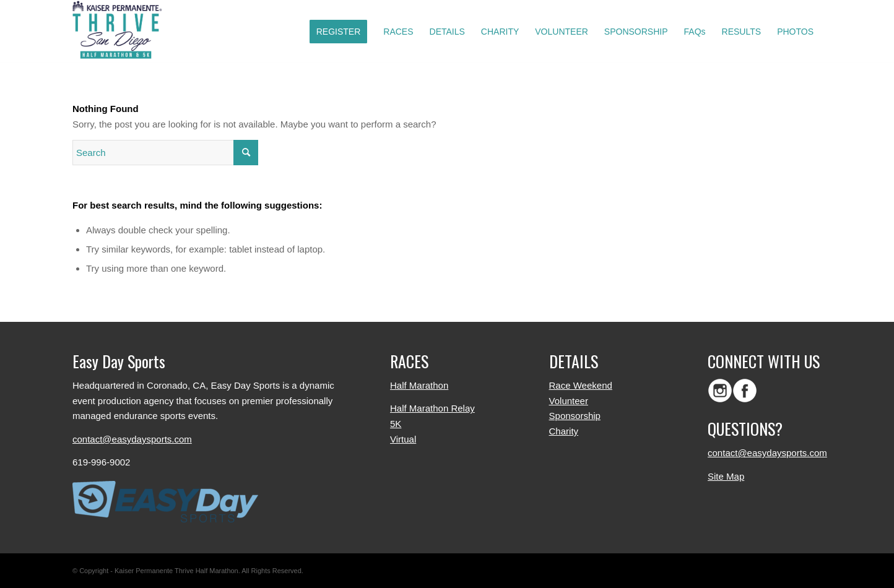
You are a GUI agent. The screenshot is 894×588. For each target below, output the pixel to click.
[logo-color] (121, 32)
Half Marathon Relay (432, 408)
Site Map (726, 476)
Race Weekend (581, 385)
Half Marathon (419, 385)
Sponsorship (575, 416)
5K (396, 424)
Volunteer (569, 401)
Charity (564, 431)
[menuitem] (339, 32)
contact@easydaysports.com (132, 439)
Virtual (403, 439)
